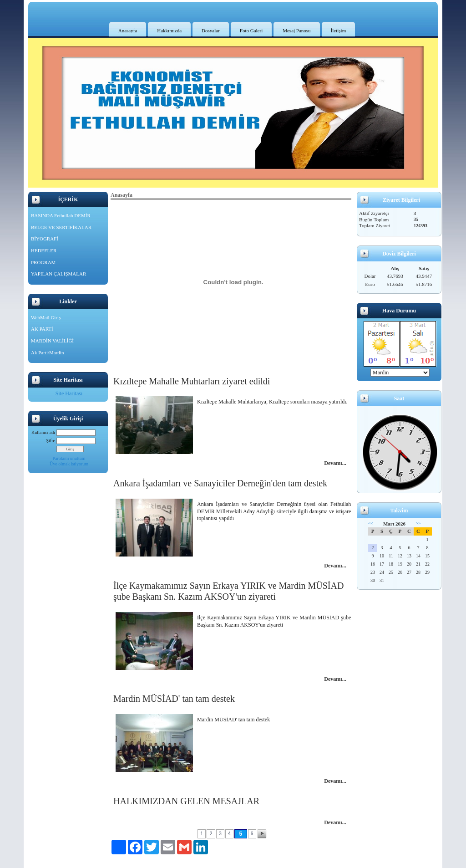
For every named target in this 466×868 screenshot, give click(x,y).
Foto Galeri (251, 31)
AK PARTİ (42, 329)
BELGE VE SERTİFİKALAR (61, 227)
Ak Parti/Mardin (47, 352)
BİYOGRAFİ (45, 239)
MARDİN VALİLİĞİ (52, 341)
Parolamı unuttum (69, 458)
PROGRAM (43, 262)
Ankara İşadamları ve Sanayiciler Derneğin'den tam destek (220, 483)
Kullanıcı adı (43, 432)
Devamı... (335, 463)
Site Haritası (69, 393)
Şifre (51, 441)
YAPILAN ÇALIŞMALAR (58, 274)
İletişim (339, 31)
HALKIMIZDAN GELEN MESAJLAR (186, 801)
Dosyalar (211, 31)
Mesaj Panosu (296, 31)
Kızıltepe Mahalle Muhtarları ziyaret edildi (192, 381)
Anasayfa (128, 31)
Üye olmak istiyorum (69, 464)
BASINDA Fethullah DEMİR (61, 215)
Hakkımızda (169, 31)
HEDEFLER (44, 250)
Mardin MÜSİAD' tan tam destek (174, 699)
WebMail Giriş (46, 317)
